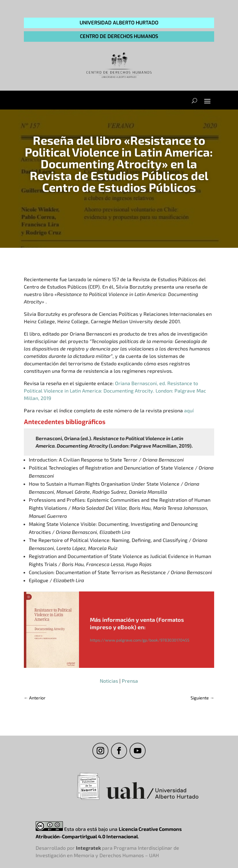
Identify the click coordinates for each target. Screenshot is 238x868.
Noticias (109, 681)
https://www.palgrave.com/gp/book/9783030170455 (140, 640)
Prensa (130, 681)
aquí (189, 410)
